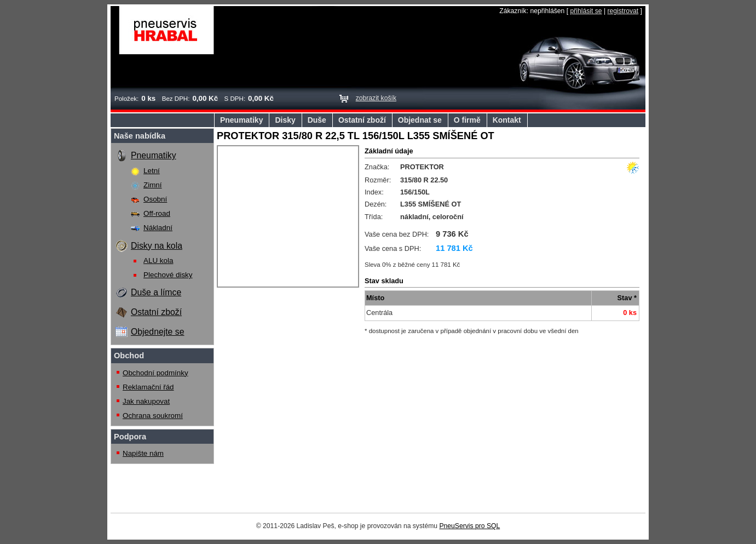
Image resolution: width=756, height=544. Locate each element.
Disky (285, 120)
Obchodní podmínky (155, 373)
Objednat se (420, 120)
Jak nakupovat (146, 401)
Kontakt (507, 120)
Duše (317, 120)
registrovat (623, 11)
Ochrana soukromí (153, 416)
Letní (152, 171)
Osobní (155, 199)
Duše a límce (156, 292)
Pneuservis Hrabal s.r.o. (167, 30)
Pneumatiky (241, 120)
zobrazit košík (376, 98)
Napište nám (143, 453)
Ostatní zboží (362, 120)
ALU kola (158, 260)
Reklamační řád (148, 387)
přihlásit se (586, 11)
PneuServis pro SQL (469, 526)
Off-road (157, 213)
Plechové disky (168, 275)
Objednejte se (157, 332)
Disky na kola (157, 246)
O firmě (467, 120)
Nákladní (158, 228)
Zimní (153, 185)
